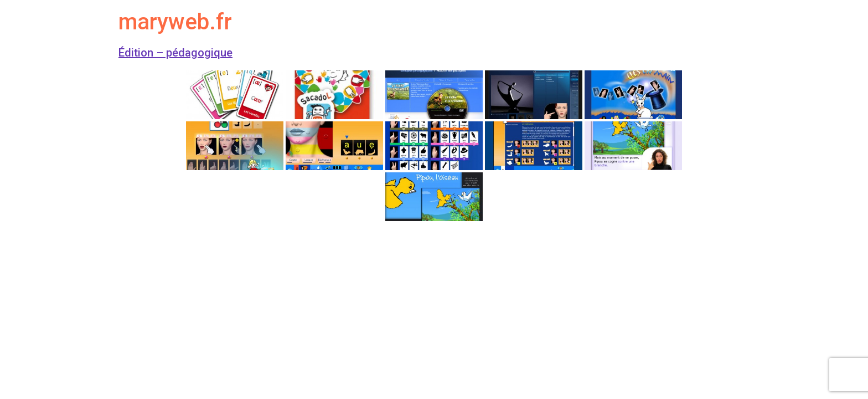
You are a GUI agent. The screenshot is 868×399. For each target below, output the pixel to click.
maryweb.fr (175, 22)
